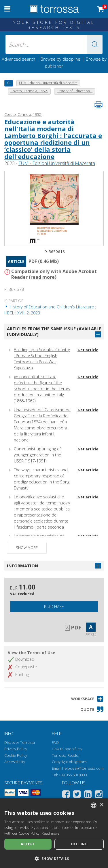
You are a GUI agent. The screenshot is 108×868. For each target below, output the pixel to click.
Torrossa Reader (66, 755)
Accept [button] (28, 844)
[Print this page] (98, 105)
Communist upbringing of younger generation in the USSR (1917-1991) (37, 455)
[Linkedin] (88, 795)
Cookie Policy (16, 755)
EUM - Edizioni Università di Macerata (57, 163)
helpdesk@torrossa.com (83, 768)
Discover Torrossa (20, 743)
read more (43, 277)
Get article (88, 350)
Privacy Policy (16, 749)
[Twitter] (77, 795)
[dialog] (54, 833)
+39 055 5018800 (73, 775)
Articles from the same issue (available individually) (54, 332)
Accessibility (15, 762)
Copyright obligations (69, 762)
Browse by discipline (60, 59)
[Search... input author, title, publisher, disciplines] (54, 44)
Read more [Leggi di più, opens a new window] (51, 833)
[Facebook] (66, 795)
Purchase (54, 607)
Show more (27, 548)
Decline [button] (79, 844)
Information (23, 566)
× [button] (102, 805)
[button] (95, 44)
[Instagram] (99, 795)
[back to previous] (9, 83)
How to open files (67, 749)
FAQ (55, 743)
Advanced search (18, 59)
